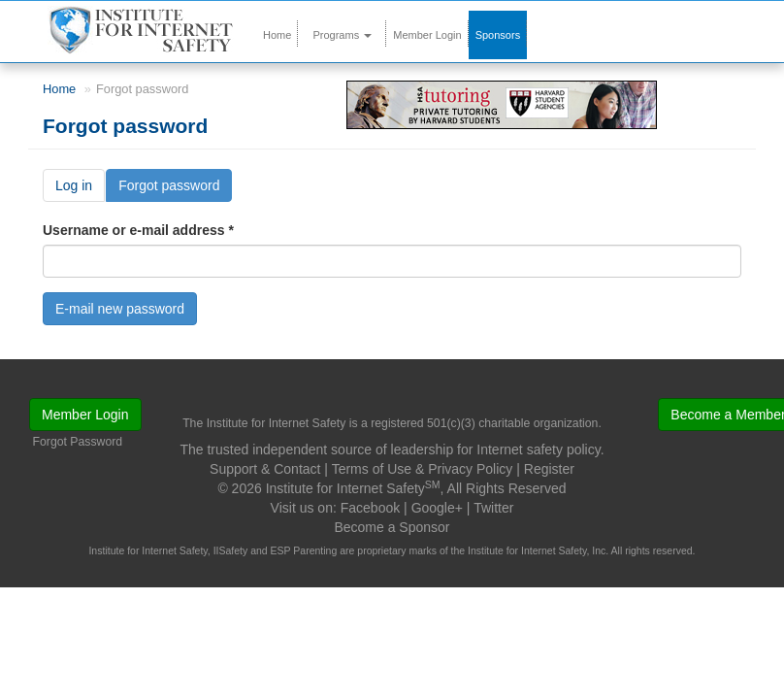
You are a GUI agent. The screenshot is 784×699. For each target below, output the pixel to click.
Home (277, 35)
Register (549, 469)
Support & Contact (265, 469)
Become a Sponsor (392, 527)
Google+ (437, 508)
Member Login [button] (85, 415)
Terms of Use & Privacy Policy (423, 469)
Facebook (370, 508)
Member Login (427, 35)
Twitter (493, 508)
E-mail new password (120, 309)
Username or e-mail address (138, 230)
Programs (342, 35)
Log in (74, 185)
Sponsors (498, 35)
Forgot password (175, 189)
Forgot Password (78, 442)
